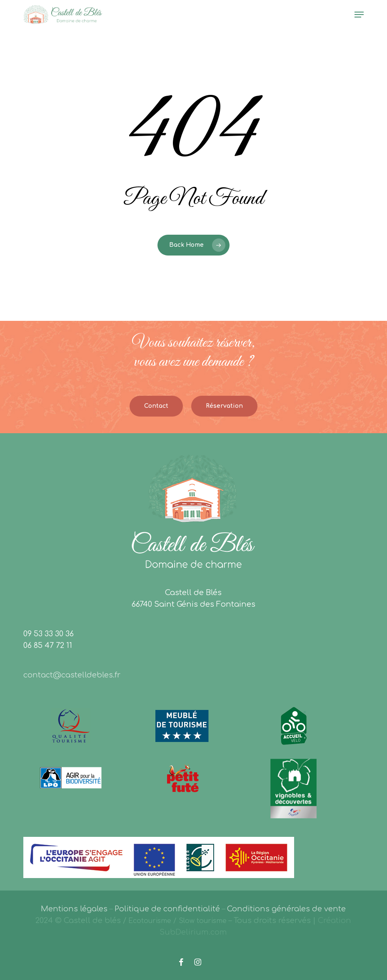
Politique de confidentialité (167, 909)
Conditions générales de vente (286, 909)
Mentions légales (74, 909)
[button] (359, 15)
